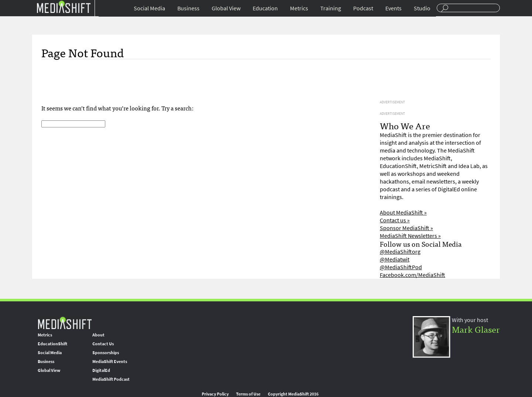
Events (393, 8)
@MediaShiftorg (400, 252)
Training (331, 8)
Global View (226, 8)
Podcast (363, 8)
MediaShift (65, 323)
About (98, 335)
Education (265, 8)
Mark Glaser (476, 329)
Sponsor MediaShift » (406, 228)
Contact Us (103, 344)
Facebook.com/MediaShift (412, 275)
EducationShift (52, 344)
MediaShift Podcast (111, 379)
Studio (422, 8)
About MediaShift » (403, 213)
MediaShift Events (110, 362)
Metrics (299, 8)
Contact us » (395, 220)
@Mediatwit (395, 259)
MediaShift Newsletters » (410, 236)
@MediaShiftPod (401, 267)
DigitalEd (101, 370)
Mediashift (64, 6)
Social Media (149, 8)
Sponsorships (106, 353)
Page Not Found (83, 52)
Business (188, 8)
